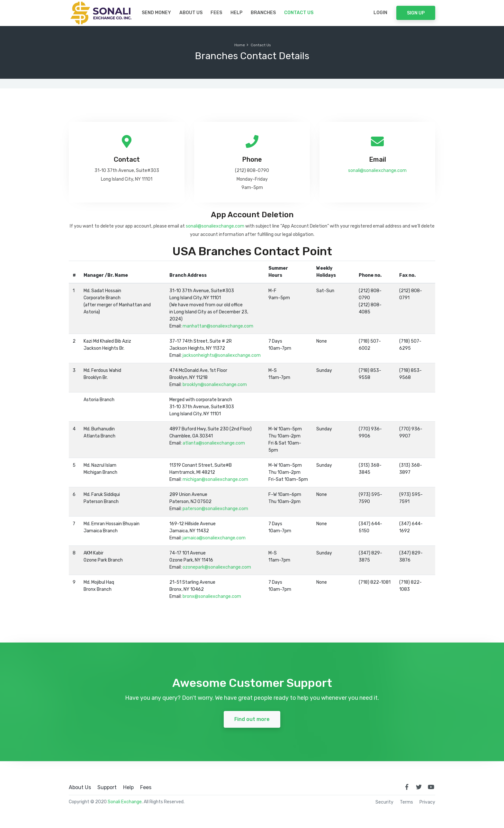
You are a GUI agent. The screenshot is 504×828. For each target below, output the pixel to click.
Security (384, 802)
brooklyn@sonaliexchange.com (215, 385)
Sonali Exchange (125, 802)
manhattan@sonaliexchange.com (218, 326)
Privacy (427, 802)
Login (380, 13)
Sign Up (416, 13)
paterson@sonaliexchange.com (215, 509)
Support (107, 788)
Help (236, 13)
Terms (406, 802)
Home (240, 45)
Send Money (156, 13)
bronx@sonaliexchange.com (212, 596)
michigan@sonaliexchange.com (215, 479)
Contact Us (299, 13)
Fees (216, 13)
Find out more (252, 719)
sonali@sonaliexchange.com (377, 171)
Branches (263, 13)
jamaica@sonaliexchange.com (214, 538)
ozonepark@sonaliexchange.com (217, 567)
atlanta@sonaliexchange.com (214, 443)
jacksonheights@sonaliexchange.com (222, 355)
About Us (191, 13)
